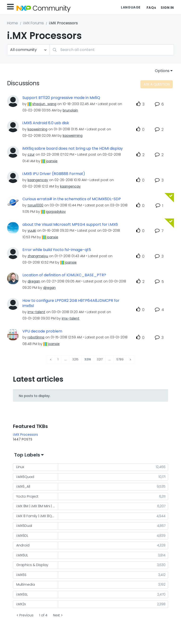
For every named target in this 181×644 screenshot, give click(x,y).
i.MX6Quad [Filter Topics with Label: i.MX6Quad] (25, 477)
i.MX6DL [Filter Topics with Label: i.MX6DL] (22, 536)
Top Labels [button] (27, 455)
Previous (26, 615)
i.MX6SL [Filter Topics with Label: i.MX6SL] (22, 594)
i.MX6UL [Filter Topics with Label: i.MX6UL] (22, 555)
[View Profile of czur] (31, 154)
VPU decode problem (42, 331)
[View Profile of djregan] (34, 281)
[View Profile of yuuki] (32, 230)
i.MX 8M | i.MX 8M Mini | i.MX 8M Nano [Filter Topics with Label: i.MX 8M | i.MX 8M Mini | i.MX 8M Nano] (37, 506)
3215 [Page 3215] (75, 359)
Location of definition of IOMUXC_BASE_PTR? (64, 275)
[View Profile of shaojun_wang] (44, 104)
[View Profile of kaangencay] (38, 180)
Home (12, 23)
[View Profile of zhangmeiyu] (38, 256)
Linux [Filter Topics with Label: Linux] (20, 467)
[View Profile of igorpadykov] (56, 212)
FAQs (151, 8)
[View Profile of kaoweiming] (37, 129)
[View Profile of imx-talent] (36, 312)
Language (131, 7)
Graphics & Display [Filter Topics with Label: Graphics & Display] (32, 565)
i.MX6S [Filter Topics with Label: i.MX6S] (21, 575)
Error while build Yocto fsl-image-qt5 (57, 250)
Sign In (167, 8)
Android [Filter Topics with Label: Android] (23, 545)
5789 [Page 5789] (120, 359)
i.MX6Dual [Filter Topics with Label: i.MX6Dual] (24, 526)
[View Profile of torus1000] (35, 205)
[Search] (112, 50)
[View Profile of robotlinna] (36, 337)
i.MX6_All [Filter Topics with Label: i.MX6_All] (23, 486)
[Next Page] (130, 360)
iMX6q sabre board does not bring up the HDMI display (73, 149)
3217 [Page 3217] (100, 359)
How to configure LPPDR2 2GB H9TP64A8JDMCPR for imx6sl (71, 303)
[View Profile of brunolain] (70, 110)
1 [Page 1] (58, 359)
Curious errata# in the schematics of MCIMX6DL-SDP (72, 199)
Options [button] (162, 71)
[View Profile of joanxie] (52, 161)
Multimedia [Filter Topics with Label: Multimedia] (26, 584)
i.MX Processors (25, 435)
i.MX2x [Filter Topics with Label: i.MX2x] (21, 604)
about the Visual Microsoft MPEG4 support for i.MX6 (70, 225)
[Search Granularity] (28, 50)
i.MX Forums (33, 23)
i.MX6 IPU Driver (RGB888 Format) (54, 174)
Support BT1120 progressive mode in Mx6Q (61, 98)
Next (56, 615)
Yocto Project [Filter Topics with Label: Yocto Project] (27, 496)
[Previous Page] (51, 360)
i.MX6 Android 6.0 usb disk (46, 123)
